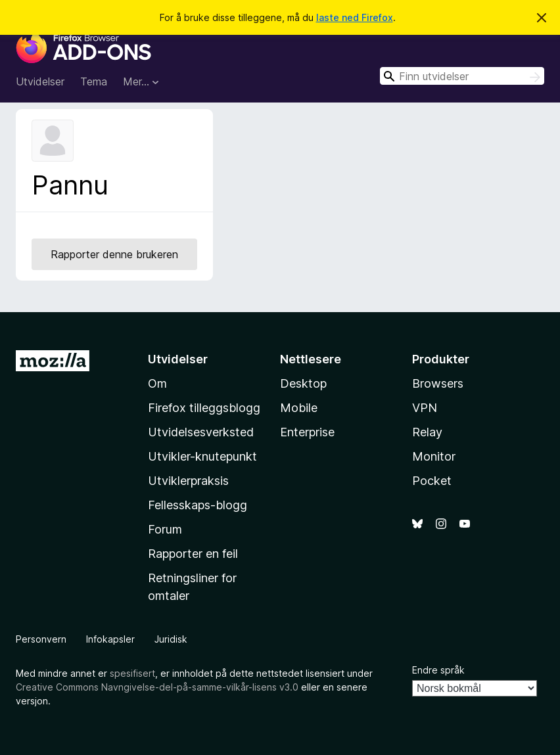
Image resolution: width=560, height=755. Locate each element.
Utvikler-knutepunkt (202, 456)
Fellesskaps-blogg (198, 505)
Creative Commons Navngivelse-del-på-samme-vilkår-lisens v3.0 (157, 687)
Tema (94, 81)
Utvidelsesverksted (201, 432)
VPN (425, 408)
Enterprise (307, 432)
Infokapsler (110, 639)
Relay (427, 432)
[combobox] (462, 76)
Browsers (438, 383)
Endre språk (438, 670)
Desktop (303, 383)
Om (157, 383)
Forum (165, 529)
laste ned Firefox (355, 17)
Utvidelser (40, 81)
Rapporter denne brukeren (114, 254)
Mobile (299, 408)
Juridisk (171, 639)
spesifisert (132, 673)
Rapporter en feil (193, 554)
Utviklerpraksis (188, 481)
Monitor (434, 456)
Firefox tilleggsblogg (204, 408)
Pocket (432, 481)
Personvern (41, 639)
